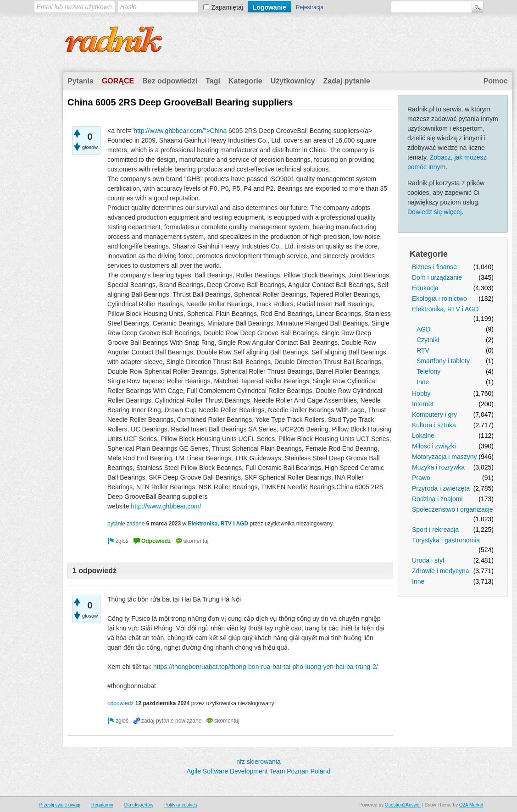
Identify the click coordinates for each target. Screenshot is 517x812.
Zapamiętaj (227, 7)
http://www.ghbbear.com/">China (180, 131)
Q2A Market (471, 805)
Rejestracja (310, 7)
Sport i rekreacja (435, 530)
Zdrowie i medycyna (441, 571)
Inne (423, 382)
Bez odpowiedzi (170, 81)
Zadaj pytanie (347, 81)
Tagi (213, 81)
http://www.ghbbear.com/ (166, 506)
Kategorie (245, 81)
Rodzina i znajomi (437, 499)
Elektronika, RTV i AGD (445, 309)
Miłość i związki (434, 446)
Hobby (421, 393)
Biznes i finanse (434, 267)
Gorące (118, 81)
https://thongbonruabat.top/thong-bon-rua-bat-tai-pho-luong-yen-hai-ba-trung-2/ (266, 667)
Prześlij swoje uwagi (60, 805)
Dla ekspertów (139, 805)
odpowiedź (120, 703)
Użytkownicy (293, 81)
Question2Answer (403, 805)
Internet (423, 404)
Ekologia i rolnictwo (439, 298)
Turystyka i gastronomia (446, 540)
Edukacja (425, 288)
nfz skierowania (258, 762)
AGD (423, 329)
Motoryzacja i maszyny (445, 457)
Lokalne (423, 436)
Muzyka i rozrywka (438, 467)
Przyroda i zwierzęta (441, 488)
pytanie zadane (126, 524)
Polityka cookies (181, 805)
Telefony (428, 371)
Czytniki (428, 340)
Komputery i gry (434, 414)
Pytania (81, 81)
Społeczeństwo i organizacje (453, 509)
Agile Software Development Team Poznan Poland (258, 771)
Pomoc (496, 81)
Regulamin (102, 805)
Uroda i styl (428, 560)
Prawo (421, 478)
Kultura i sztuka (434, 425)
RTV (423, 350)
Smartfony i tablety (443, 361)
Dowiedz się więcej (434, 212)
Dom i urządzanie (437, 277)
